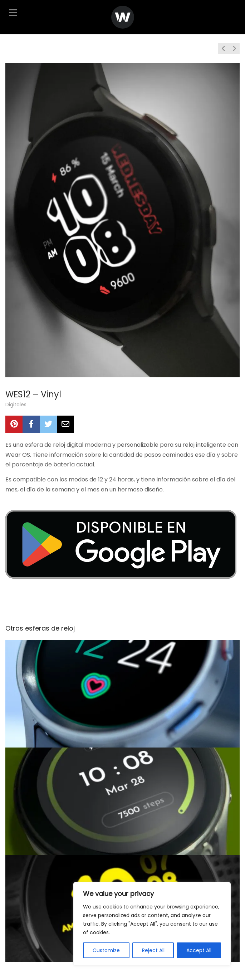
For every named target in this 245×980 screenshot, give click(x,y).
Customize (106, 950)
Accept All (199, 950)
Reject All (153, 950)
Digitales (16, 405)
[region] (152, 924)
